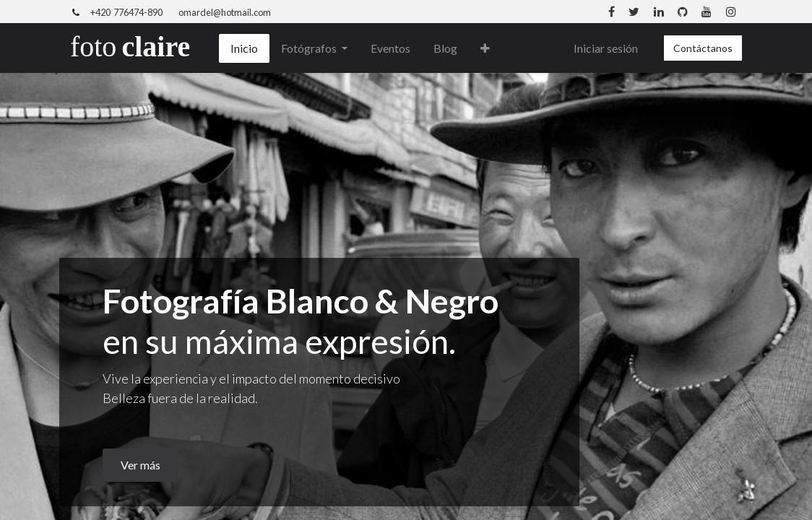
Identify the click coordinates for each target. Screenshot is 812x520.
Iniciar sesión (606, 48)
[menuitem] (244, 48)
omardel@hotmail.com (225, 12)
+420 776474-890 (126, 12)
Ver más (141, 465)
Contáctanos (703, 48)
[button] (485, 48)
